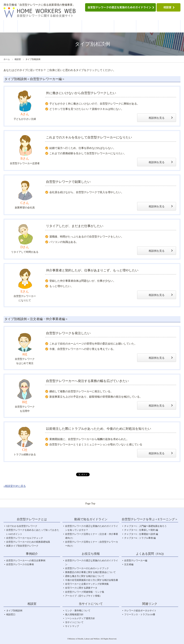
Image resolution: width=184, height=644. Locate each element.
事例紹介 (125, 26)
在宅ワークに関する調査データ (81, 588)
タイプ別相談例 (14, 611)
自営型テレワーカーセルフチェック (25, 538)
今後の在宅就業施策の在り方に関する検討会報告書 (92, 580)
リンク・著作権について (78, 611)
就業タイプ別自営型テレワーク (22, 546)
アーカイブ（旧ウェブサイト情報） (84, 596)
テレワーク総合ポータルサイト (140, 611)
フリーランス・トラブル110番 (140, 614)
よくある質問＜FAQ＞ (169, 26)
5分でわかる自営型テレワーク (22, 526)
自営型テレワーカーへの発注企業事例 (26, 560)
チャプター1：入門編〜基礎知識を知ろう (146, 526)
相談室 (18, 59)
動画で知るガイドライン (66, 26)
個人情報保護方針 (74, 614)
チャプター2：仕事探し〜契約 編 (141, 530)
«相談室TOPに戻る (15, 486)
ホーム (11, 26)
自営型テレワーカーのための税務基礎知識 (28, 542)
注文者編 (129, 564)
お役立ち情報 (147, 26)
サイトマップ (72, 626)
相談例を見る (157, 118)
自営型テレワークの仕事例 (20, 564)
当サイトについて (74, 622)
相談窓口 (11, 614)
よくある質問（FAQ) (150, 554)
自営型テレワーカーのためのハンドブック (87, 568)
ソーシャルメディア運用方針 (80, 618)
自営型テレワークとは (34, 26)
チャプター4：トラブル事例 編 (140, 538)
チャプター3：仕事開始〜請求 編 (141, 534)
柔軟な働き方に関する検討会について (85, 576)
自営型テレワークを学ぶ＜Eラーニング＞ (98, 26)
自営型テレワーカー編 (136, 560)
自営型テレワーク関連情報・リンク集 (85, 592)
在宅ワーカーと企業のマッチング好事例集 (87, 584)
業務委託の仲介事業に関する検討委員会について (90, 572)
